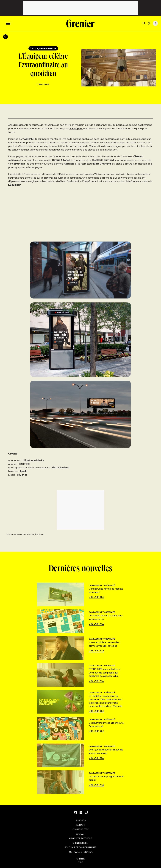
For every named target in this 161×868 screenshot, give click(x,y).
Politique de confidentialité (80, 847)
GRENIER (80, 859)
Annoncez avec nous (81, 838)
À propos (81, 820)
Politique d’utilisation (81, 852)
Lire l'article (96, 597)
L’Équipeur (77, 128)
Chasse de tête (80, 829)
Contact (80, 834)
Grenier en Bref (81, 843)
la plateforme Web (52, 178)
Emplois (80, 825)
